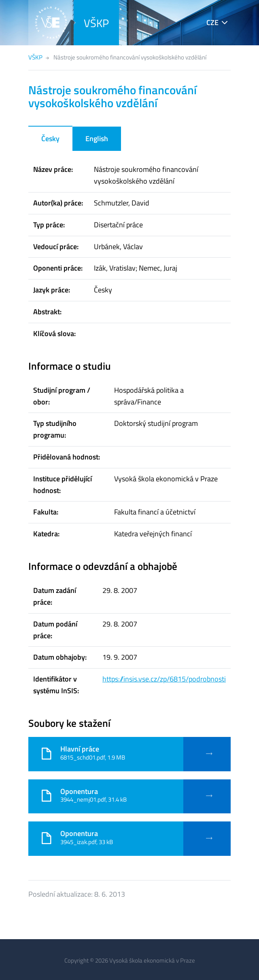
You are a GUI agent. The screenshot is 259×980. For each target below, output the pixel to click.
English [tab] (97, 139)
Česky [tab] (50, 139)
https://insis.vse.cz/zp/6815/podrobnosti (164, 679)
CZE (212, 22)
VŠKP (96, 23)
